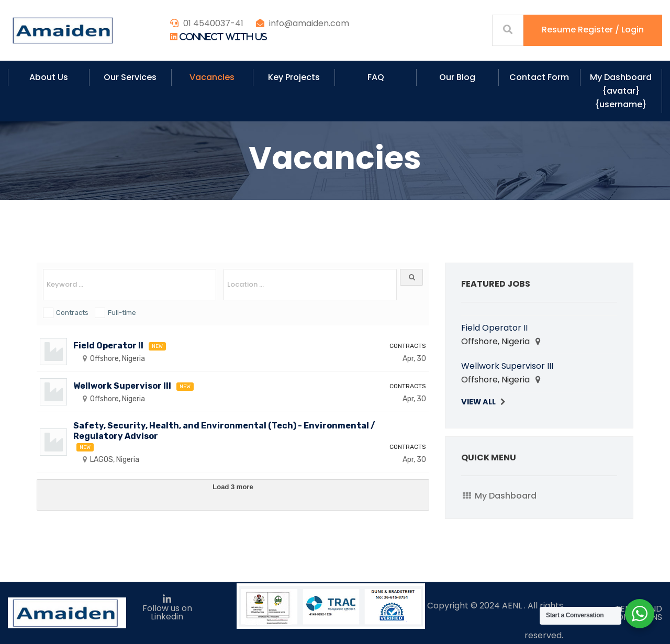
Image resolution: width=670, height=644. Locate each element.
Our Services (130, 77)
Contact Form (539, 77)
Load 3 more (233, 487)
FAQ (376, 77)
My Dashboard (506, 496)
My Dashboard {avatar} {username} (621, 91)
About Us (49, 77)
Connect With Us (223, 37)
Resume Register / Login (593, 30)
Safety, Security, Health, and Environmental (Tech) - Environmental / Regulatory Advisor (224, 431)
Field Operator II (108, 346)
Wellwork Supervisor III (122, 386)
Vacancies (212, 77)
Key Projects (294, 77)
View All (478, 402)
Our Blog (457, 77)
